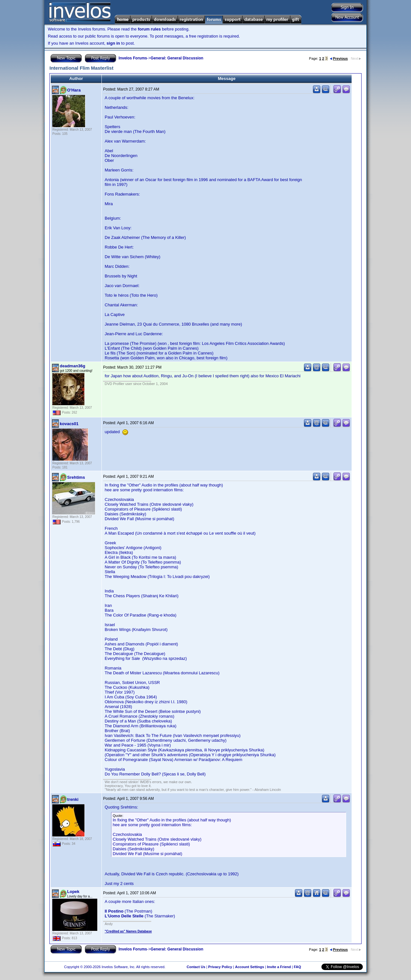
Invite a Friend (279, 967)
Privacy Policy (220, 967)
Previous (339, 58)
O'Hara (74, 90)
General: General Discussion (177, 58)
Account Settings (249, 967)
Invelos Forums (133, 58)
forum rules (149, 29)
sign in (113, 43)
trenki (73, 799)
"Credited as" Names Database (128, 931)
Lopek (73, 892)
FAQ (297, 967)
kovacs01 (69, 424)
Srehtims (76, 477)
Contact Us (196, 967)
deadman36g (72, 366)
